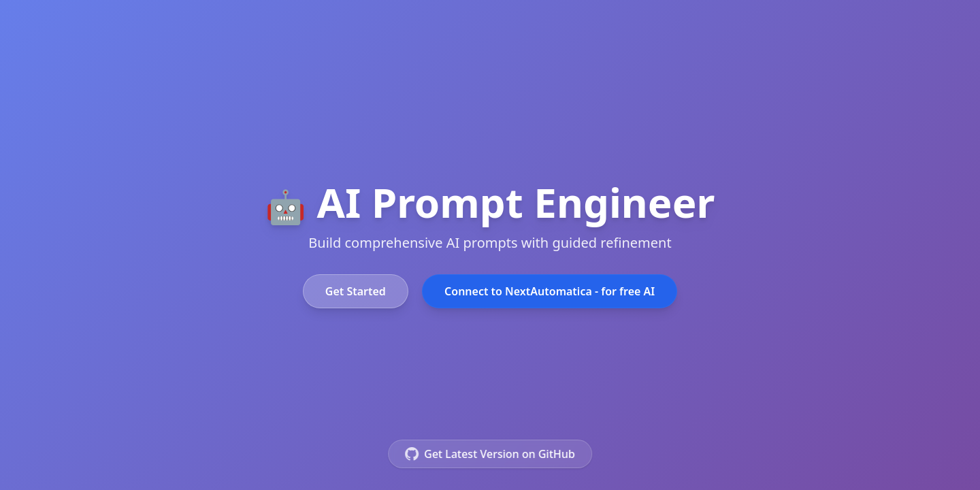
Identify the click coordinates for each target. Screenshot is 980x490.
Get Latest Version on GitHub (490, 454)
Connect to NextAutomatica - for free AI (550, 291)
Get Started (356, 291)
